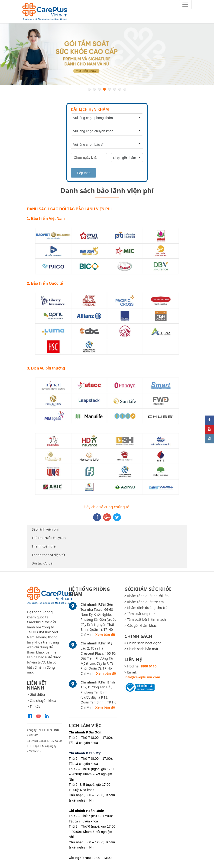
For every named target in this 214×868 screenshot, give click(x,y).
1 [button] (89, 89)
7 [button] (120, 89)
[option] (107, 54)
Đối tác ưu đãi (42, 563)
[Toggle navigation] (185, 5)
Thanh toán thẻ (44, 546)
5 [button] (110, 89)
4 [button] (104, 89)
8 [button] (125, 89)
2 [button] (94, 89)
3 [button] (99, 89)
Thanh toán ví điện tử (48, 555)
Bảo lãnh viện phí (45, 529)
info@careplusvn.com (142, 677)
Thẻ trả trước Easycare (49, 538)
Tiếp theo (83, 173)
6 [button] (115, 89)
